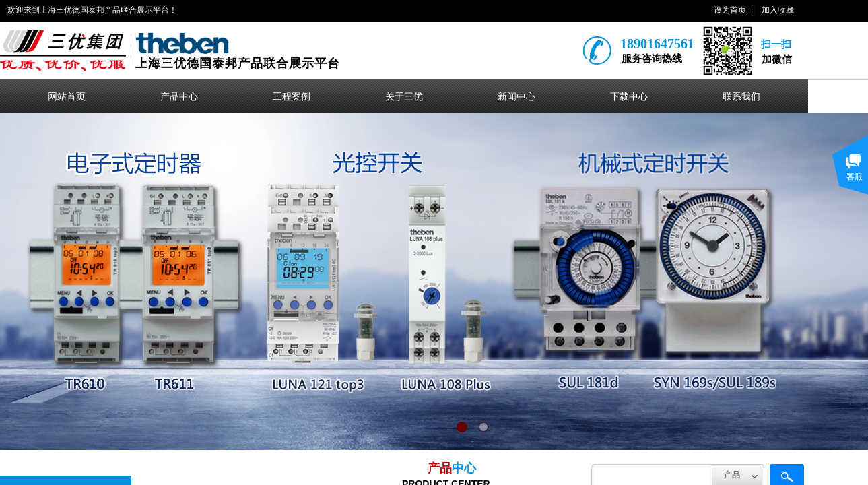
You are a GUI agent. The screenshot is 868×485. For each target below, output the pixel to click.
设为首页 (730, 10)
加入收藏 (778, 10)
